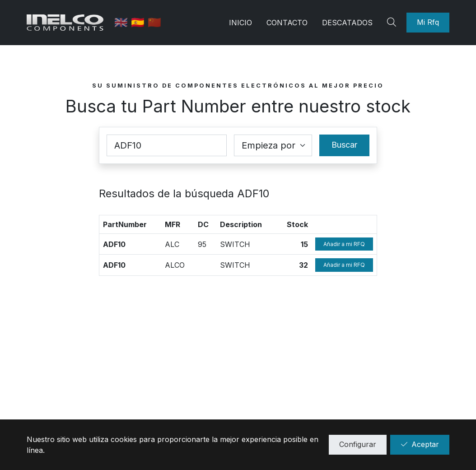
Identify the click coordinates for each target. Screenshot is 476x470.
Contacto (287, 23)
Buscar (344, 145)
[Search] (393, 23)
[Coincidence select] (273, 145)
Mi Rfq (428, 22)
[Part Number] (167, 145)
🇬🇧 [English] (123, 22)
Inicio (240, 23)
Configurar (358, 444)
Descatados (347, 23)
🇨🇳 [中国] (154, 22)
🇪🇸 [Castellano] (139, 22)
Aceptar (420, 444)
